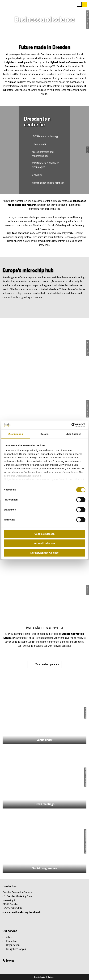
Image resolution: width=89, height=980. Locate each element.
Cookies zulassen (45, 534)
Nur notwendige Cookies (45, 553)
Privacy (51, 977)
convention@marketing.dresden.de (22, 912)
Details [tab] (45, 434)
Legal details (40, 977)
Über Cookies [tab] (73, 434)
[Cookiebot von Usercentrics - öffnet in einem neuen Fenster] (71, 425)
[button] (85, 4)
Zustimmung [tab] (16, 434)
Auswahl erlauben (44, 543)
